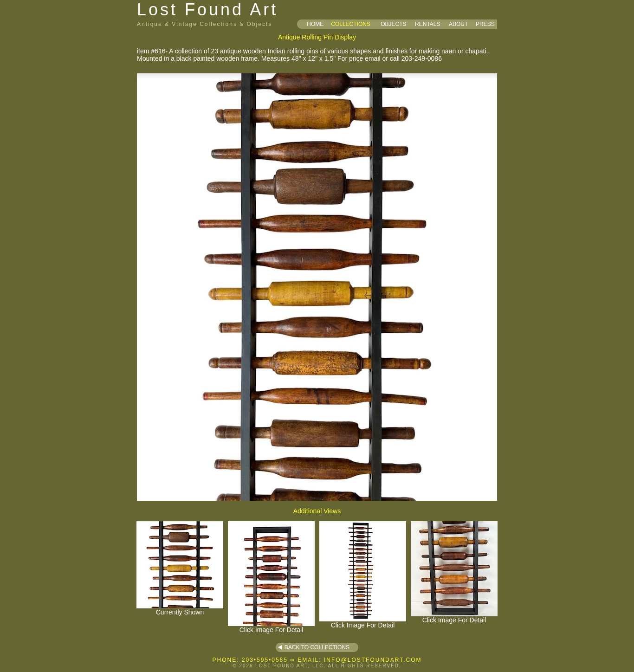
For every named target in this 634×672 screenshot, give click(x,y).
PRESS (485, 24)
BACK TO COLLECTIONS (317, 647)
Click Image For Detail (271, 627)
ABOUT (458, 24)
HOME (315, 24)
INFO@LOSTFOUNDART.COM (373, 660)
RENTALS (427, 24)
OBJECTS (393, 24)
